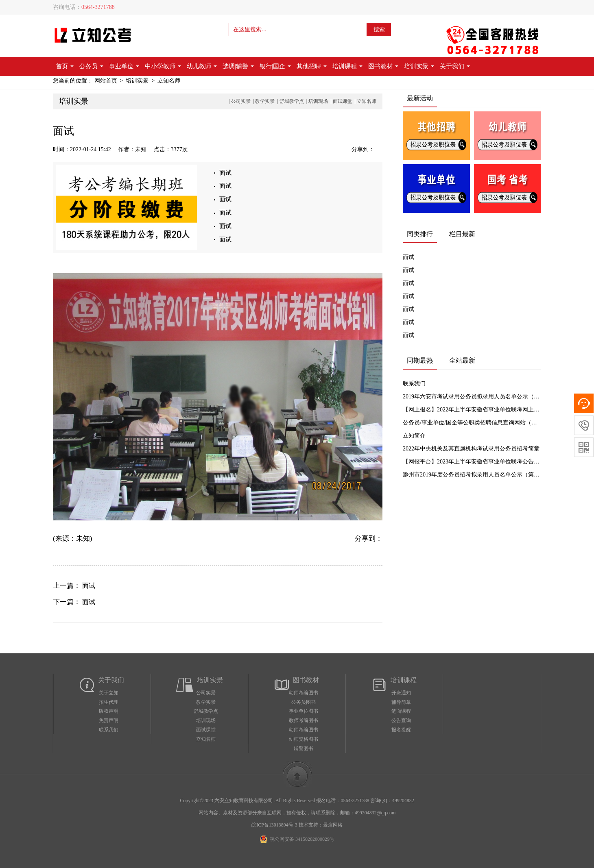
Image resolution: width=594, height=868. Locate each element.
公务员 (91, 66)
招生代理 (109, 702)
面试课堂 (343, 101)
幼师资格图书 (304, 739)
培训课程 (347, 66)
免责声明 (109, 720)
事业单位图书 (304, 711)
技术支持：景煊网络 (321, 825)
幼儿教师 (202, 66)
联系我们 (414, 384)
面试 (225, 173)
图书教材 (383, 66)
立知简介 (414, 436)
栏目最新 (462, 234)
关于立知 (109, 693)
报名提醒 (401, 730)
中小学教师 (163, 66)
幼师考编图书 (304, 693)
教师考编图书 (304, 720)
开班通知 (401, 693)
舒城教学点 (292, 101)
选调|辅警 (238, 66)
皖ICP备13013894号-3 (274, 825)
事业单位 (124, 66)
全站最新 (462, 360)
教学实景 (265, 101)
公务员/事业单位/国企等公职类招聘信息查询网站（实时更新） (472, 423)
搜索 (379, 29)
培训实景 (419, 66)
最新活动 (420, 98)
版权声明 (109, 711)
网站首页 (106, 81)
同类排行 (420, 234)
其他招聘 (312, 66)
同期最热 (420, 360)
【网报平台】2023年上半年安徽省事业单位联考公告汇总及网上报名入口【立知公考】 (472, 462)
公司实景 (241, 101)
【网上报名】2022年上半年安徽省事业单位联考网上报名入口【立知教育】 (472, 410)
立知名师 (169, 81)
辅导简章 (401, 702)
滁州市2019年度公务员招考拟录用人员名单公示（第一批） (472, 475)
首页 (65, 66)
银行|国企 (275, 66)
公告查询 (401, 720)
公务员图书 (304, 702)
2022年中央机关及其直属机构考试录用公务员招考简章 (471, 449)
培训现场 (318, 101)
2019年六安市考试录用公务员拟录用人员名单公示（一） (472, 397)
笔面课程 (401, 711)
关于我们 (455, 66)
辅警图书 (304, 748)
